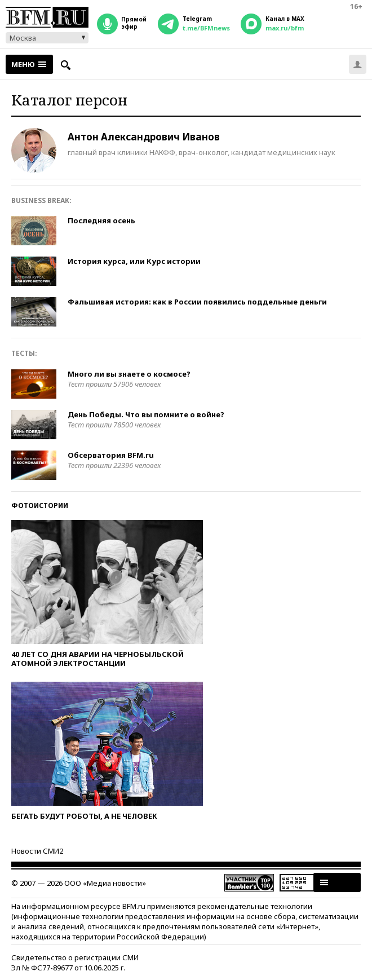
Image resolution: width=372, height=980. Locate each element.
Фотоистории (40, 506)
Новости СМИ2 (37, 851)
